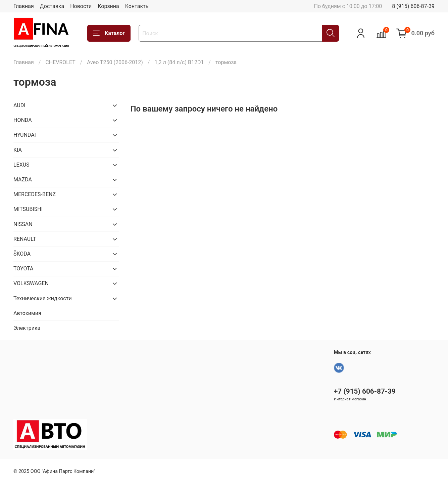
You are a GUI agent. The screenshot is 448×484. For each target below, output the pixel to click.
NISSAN (23, 224)
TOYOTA (23, 269)
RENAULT (25, 239)
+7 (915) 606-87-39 (365, 391)
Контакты (137, 6)
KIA (18, 150)
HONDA (23, 120)
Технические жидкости (43, 298)
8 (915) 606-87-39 (413, 6)
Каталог (109, 33)
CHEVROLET (60, 62)
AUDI (19, 105)
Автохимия (27, 313)
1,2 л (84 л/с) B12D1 (179, 62)
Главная (24, 6)
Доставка (52, 6)
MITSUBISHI (28, 209)
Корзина (108, 6)
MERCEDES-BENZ (35, 194)
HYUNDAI (25, 135)
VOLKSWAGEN (31, 283)
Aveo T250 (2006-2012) (115, 62)
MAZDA (23, 180)
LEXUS (21, 165)
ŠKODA (22, 254)
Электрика (27, 328)
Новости (81, 6)
